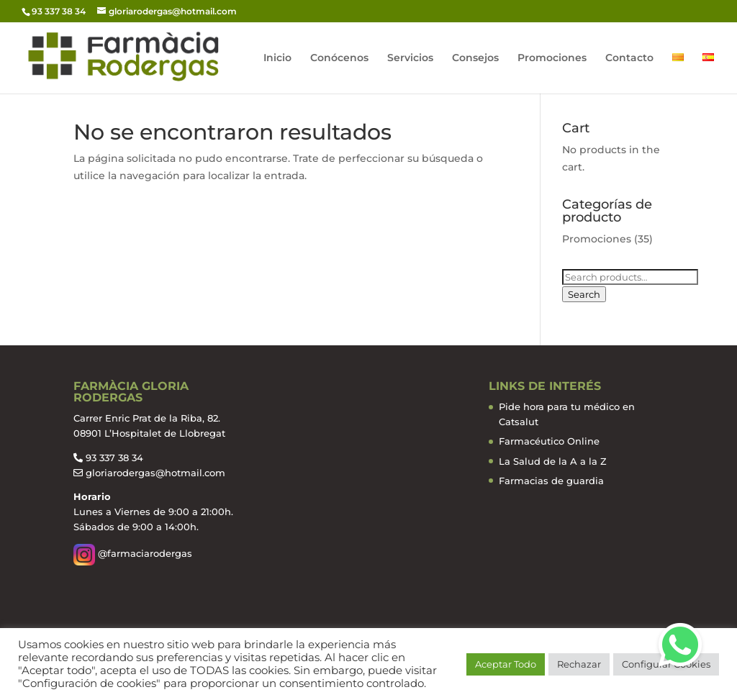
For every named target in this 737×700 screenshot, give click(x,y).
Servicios (410, 58)
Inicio (277, 58)
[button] (680, 645)
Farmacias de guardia (551, 481)
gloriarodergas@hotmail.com (155, 473)
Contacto (629, 58)
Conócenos (339, 58)
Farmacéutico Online (549, 441)
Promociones (552, 58)
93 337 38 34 (114, 458)
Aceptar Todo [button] (506, 664)
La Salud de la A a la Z (553, 461)
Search (584, 294)
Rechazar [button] (579, 664)
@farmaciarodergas (133, 553)
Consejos (475, 58)
